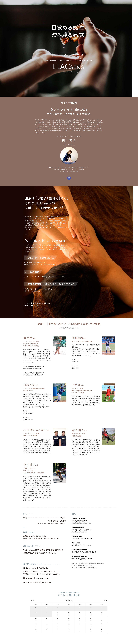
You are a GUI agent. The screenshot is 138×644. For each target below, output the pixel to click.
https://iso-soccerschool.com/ (33, 369)
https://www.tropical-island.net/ (33, 375)
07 (106, 600)
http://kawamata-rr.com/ (79, 532)
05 (32, 600)
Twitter (25, 411)
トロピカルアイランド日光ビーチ (34, 373)
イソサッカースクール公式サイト (34, 367)
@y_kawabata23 (28, 413)
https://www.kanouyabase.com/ (81, 523)
